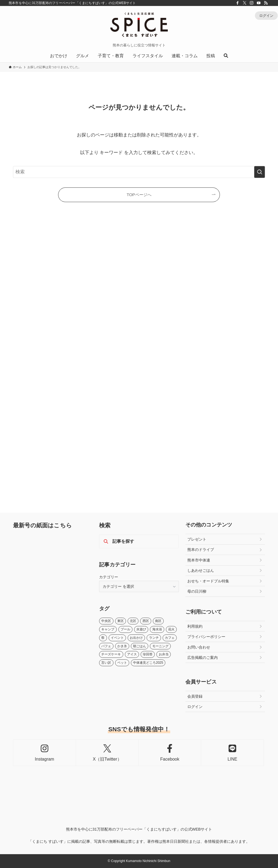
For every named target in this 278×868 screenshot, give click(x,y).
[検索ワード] (139, 172)
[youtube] (259, 3)
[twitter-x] (245, 3)
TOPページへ (139, 195)
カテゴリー (109, 577)
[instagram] (252, 3)
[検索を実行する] (260, 172)
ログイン (266, 16)
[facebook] (238, 3)
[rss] (266, 3)
